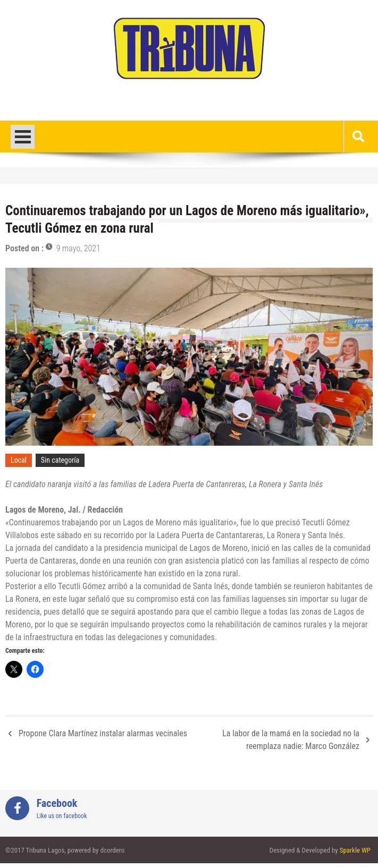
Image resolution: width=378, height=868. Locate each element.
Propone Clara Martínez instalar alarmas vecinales (103, 733)
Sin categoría (60, 460)
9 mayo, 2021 (78, 248)
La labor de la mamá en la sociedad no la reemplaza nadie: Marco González (291, 740)
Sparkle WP (355, 850)
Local (19, 460)
